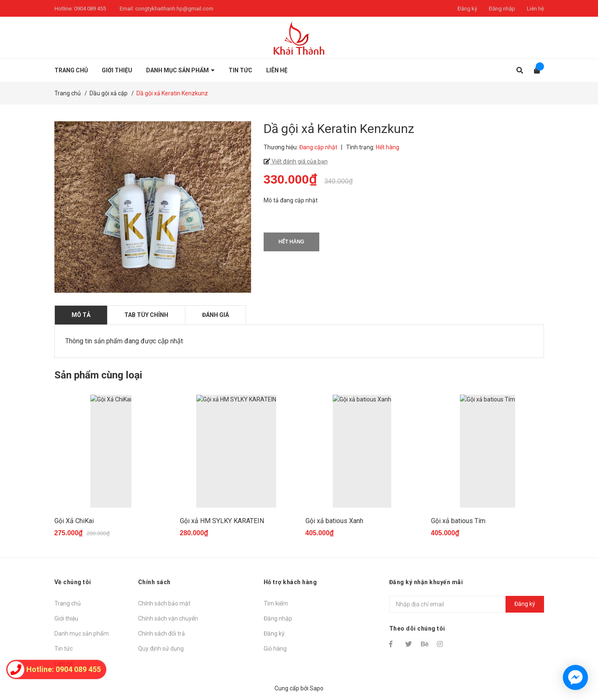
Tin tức (64, 649)
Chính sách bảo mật (164, 603)
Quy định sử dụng (161, 649)
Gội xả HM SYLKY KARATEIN (222, 521)
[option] (111, 470)
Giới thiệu (66, 618)
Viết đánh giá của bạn (299, 161)
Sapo (317, 688)
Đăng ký (467, 9)
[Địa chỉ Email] (467, 604)
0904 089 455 (90, 9)
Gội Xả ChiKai (74, 521)
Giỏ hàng (275, 649)
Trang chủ (68, 603)
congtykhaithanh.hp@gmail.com (174, 9)
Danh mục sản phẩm (82, 634)
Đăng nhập (502, 9)
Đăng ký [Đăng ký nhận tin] (525, 604)
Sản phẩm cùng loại (98, 375)
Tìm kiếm (276, 603)
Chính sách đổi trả (162, 634)
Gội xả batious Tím (458, 521)
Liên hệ (535, 9)
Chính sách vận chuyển (168, 618)
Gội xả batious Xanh (334, 521)
